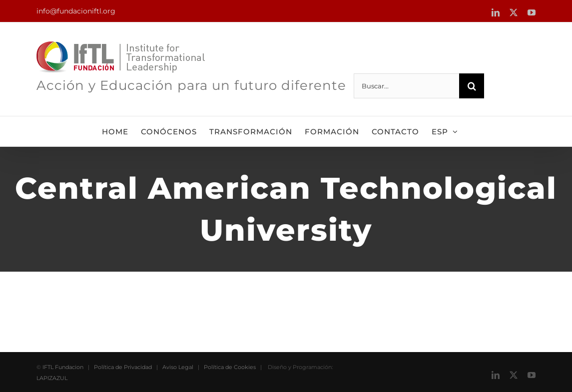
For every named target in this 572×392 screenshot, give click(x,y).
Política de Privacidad (123, 367)
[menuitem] (445, 131)
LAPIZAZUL (52, 378)
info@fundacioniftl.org (76, 11)
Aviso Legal (178, 367)
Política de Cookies (230, 367)
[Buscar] (472, 86)
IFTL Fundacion (63, 367)
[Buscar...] (406, 86)
